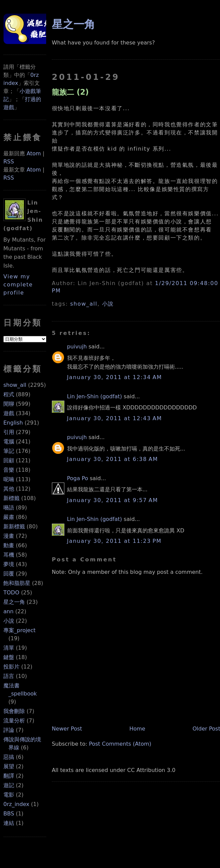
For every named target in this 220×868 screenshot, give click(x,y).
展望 (9, 766)
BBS (9, 814)
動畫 (9, 545)
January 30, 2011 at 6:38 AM (113, 459)
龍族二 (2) (70, 92)
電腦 (9, 442)
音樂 (9, 470)
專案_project (20, 630)
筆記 (9, 451)
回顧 (9, 460)
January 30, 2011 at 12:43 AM (115, 418)
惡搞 (9, 757)
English (13, 423)
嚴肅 (9, 517)
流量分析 (14, 721)
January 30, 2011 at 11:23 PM (114, 541)
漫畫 (9, 536)
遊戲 (9, 413)
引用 (9, 432)
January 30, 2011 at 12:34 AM (115, 377)
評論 (9, 730)
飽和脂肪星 (17, 583)
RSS (9, 162)
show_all (15, 385)
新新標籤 (14, 526)
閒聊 (9, 404)
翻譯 (9, 776)
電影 (9, 795)
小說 (9, 621)
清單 (9, 648)
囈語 (9, 508)
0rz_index (16, 804)
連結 (9, 823)
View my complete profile (18, 285)
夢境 (9, 564)
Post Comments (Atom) (120, 744)
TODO (11, 593)
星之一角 (14, 602)
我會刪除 (14, 711)
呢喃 (9, 479)
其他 (9, 489)
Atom (34, 153)
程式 (9, 394)
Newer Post (67, 729)
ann (8, 611)
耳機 (9, 555)
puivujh (77, 347)
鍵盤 (9, 657)
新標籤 (11, 498)
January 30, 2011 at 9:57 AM (113, 500)
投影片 (11, 667)
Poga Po (78, 478)
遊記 (9, 785)
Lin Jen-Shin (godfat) (95, 396)
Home (137, 729)
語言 (9, 676)
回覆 (9, 574)
